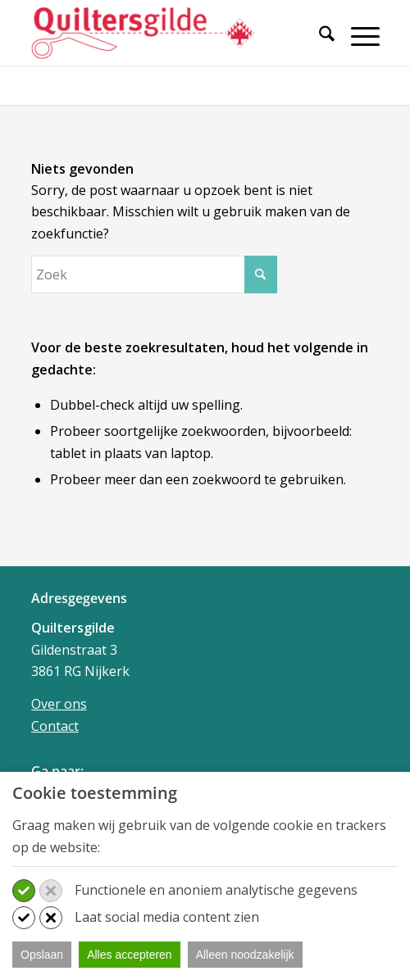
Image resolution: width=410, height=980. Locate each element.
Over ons (59, 704)
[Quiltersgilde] (171, 33)
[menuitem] (319, 43)
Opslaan (42, 955)
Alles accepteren (130, 955)
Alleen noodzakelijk (245, 955)
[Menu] (357, 36)
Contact (55, 726)
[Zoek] (319, 36)
